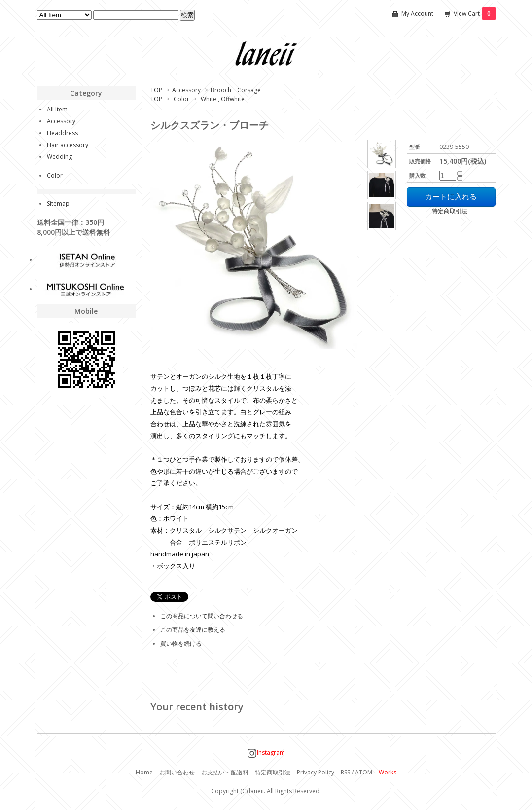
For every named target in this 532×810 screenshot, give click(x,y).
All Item (57, 109)
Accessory (186, 90)
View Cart (475, 14)
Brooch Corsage (236, 90)
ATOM (364, 772)
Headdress (62, 133)
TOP (156, 90)
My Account (417, 14)
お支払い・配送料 (225, 772)
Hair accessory (68, 145)
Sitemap (58, 203)
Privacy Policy (316, 772)
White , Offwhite (223, 99)
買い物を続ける (181, 644)
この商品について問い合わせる (202, 616)
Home (144, 772)
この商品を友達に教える (193, 630)
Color (181, 99)
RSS (345, 772)
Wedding (59, 157)
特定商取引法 (437, 211)
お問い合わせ (177, 772)
